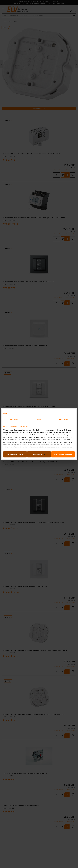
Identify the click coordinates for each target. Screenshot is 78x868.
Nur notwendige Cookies (15, 454)
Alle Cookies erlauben (63, 454)
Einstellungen (39, 454)
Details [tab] (39, 419)
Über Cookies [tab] (64, 419)
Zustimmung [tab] (14, 419)
